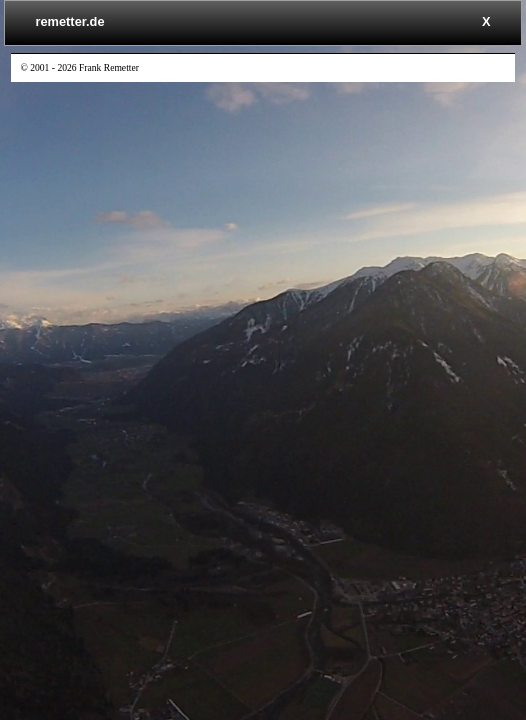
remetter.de (70, 21)
